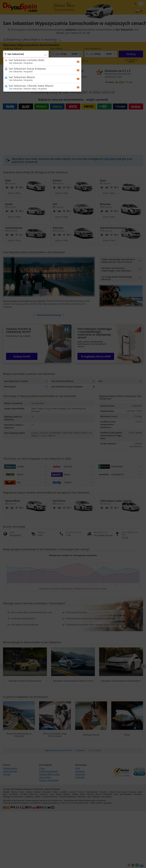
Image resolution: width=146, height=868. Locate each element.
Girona (111, 792)
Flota (77, 768)
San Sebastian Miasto (40, 78)
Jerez (5, 794)
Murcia (98, 794)
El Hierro (81, 792)
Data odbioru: (56, 48)
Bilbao (56, 792)
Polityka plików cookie (49, 774)
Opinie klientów (10, 771)
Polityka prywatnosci (49, 771)
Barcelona (47, 792)
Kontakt (7, 774)
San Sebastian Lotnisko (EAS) (40, 61)
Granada (132, 792)
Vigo (89, 797)
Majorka (67, 794)
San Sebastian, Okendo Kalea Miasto (40, 87)
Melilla (83, 794)
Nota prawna (45, 777)
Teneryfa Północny (49, 797)
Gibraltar (103, 792)
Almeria (14, 792)
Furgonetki (80, 774)
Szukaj (131, 54)
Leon (52, 794)
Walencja (96, 797)
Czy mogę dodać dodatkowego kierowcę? (117, 278)
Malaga (75, 794)
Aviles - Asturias (26, 792)
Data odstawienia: (93, 48)
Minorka (90, 794)
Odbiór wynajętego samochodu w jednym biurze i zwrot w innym (118, 261)
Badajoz (38, 792)
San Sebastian (126, 794)
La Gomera (14, 794)
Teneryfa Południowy (67, 797)
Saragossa (29, 797)
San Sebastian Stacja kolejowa (40, 70)
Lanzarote (44, 794)
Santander (138, 794)
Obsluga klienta (10, 768)
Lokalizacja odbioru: (12, 48)
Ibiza (140, 792)
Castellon (64, 792)
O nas (42, 768)
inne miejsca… (107, 797)
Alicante (6, 792)
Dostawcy (80, 771)
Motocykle (80, 777)
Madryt (59, 794)
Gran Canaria (122, 792)
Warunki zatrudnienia (49, 780)
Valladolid (81, 797)
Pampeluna (108, 794)
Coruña (73, 792)
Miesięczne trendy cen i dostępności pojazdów (73, 555)
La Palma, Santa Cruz (29, 794)
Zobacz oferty (14, 193)
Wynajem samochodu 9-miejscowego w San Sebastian (116, 269)
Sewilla (38, 797)
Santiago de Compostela (13, 797)
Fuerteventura (92, 792)
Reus (116, 794)
